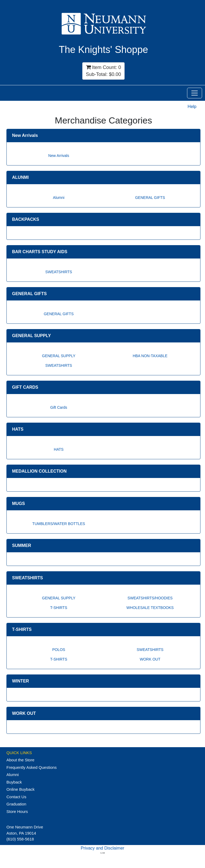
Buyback (14, 782)
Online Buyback (20, 789)
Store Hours (17, 811)
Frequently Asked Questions (32, 767)
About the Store (20, 760)
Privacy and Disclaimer (102, 848)
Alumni (13, 775)
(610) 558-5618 (20, 839)
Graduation (16, 804)
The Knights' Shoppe (103, 50)
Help (192, 107)
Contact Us (16, 797)
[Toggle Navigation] (195, 93)
